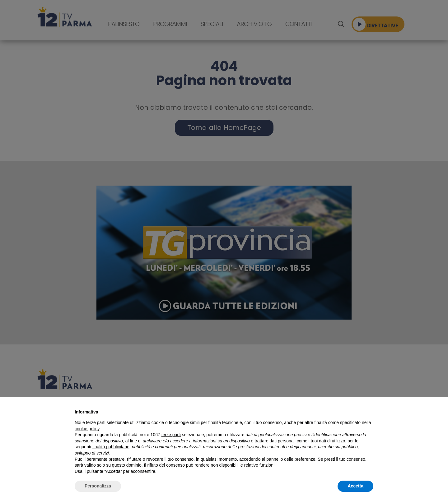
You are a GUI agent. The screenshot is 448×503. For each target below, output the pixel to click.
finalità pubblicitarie (111, 447)
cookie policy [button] (87, 429)
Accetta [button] (355, 486)
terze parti (171, 435)
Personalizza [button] (98, 486)
